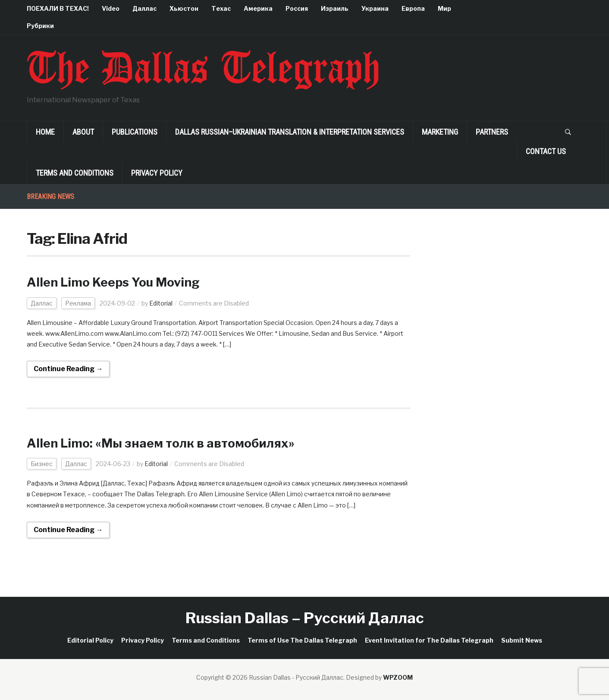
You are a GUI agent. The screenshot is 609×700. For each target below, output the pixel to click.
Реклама (78, 303)
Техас (221, 8)
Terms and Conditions (75, 173)
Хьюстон (184, 8)
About (83, 132)
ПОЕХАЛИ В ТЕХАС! (58, 8)
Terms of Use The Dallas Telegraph (302, 640)
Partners (492, 132)
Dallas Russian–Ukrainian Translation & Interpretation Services (290, 132)
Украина (375, 8)
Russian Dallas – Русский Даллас (305, 618)
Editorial (161, 303)
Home (45, 132)
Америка (258, 8)
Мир (444, 8)
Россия (297, 8)
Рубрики (40, 26)
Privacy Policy (157, 173)
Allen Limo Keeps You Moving (113, 282)
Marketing (440, 132)
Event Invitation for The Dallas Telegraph (429, 640)
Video (111, 8)
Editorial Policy (90, 640)
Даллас (144, 8)
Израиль (335, 8)
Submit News (522, 640)
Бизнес (42, 464)
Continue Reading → (68, 369)
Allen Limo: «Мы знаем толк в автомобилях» (161, 443)
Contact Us (546, 151)
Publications (135, 132)
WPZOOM (398, 677)
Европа (413, 8)
